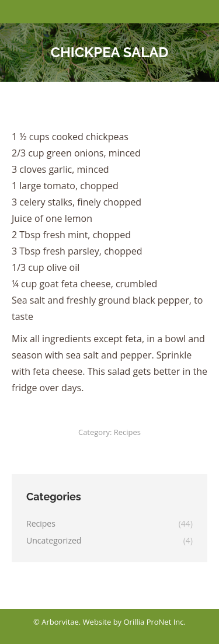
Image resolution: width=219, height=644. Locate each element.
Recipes (127, 432)
